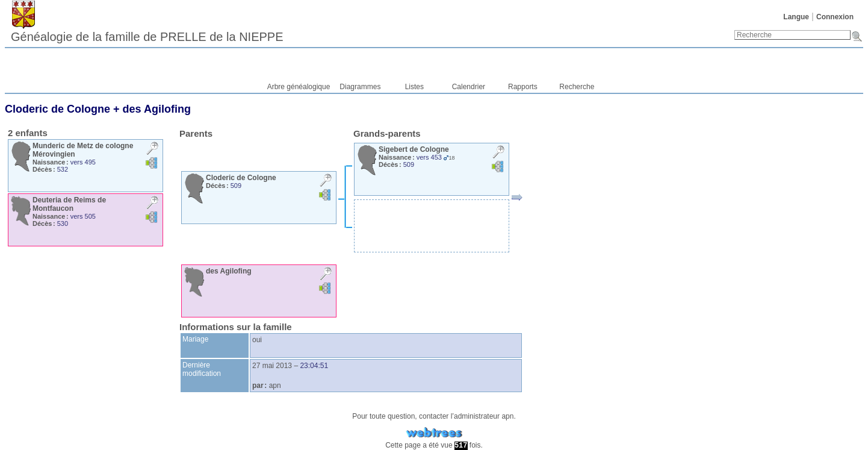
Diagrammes (360, 87)
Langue (796, 17)
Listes (414, 87)
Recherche (577, 87)
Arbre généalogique (299, 87)
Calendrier (469, 87)
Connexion (835, 17)
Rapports (523, 87)
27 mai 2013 (272, 366)
